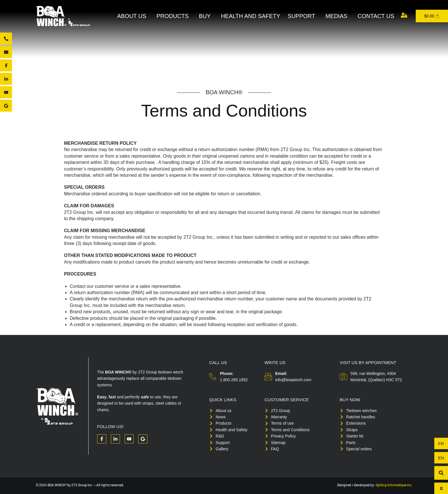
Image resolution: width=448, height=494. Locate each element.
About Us (133, 16)
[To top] (441, 488)
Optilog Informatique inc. (394, 485)
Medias (338, 16)
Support (303, 16)
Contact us (376, 16)
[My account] (404, 15)
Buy (206, 16)
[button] (441, 473)
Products (174, 16)
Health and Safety (250, 16)
